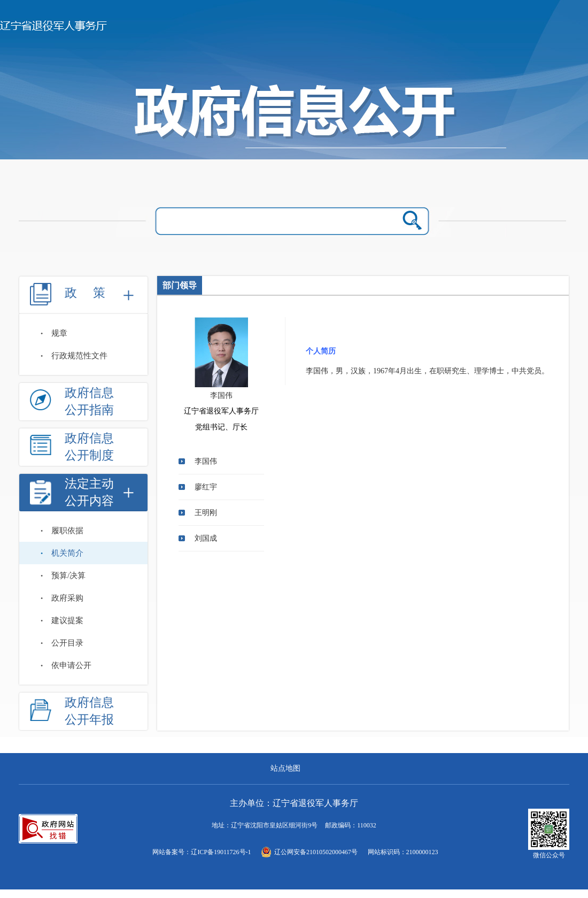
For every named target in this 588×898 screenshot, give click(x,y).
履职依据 (67, 531)
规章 (59, 333)
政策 (93, 293)
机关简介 (67, 553)
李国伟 (206, 461)
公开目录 (67, 643)
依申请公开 (71, 665)
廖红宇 (206, 487)
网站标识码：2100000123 (403, 852)
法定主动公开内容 (89, 492)
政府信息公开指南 (89, 401)
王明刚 (206, 513)
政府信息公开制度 (89, 447)
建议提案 (67, 620)
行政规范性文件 (79, 356)
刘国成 (206, 538)
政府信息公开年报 (89, 711)
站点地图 (285, 768)
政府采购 (67, 598)
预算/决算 (68, 575)
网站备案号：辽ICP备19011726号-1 (202, 852)
